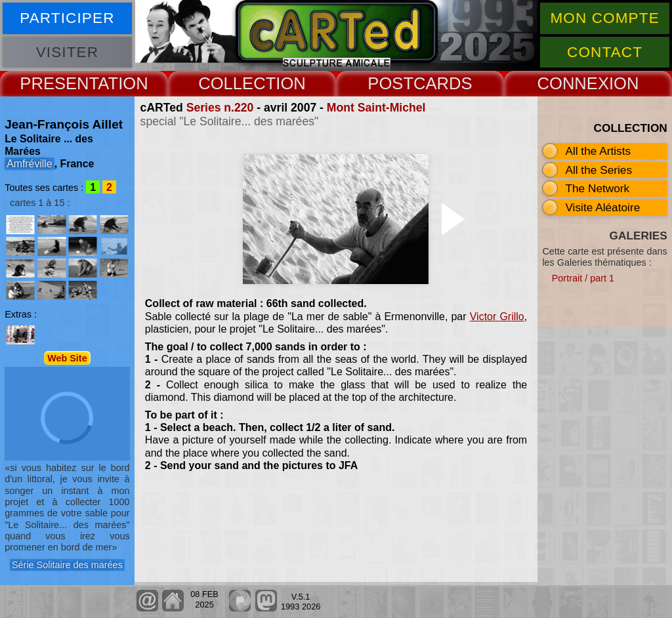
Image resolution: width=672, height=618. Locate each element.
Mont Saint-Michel (376, 108)
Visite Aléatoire (602, 207)
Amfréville (29, 164)
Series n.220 (220, 108)
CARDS (443, 83)
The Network (597, 188)
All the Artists (598, 151)
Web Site (67, 358)
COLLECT (237, 83)
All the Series (598, 170)
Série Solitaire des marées (67, 565)
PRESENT (59, 83)
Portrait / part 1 (583, 278)
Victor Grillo (497, 317)
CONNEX (573, 83)
